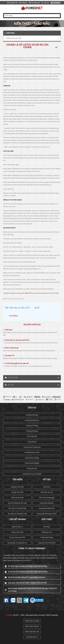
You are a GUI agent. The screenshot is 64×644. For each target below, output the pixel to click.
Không (14, 316)
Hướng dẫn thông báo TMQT (47, 514)
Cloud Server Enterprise (32, 447)
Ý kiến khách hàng (47, 537)
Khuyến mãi (14, 3)
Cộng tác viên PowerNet (47, 543)
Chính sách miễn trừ (32, 626)
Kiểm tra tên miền (17, 498)
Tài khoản (56, 3)
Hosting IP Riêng (32, 426)
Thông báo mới (47, 532)
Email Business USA (32, 452)
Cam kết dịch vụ (32, 637)
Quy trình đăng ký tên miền (17, 503)
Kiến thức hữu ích (47, 492)
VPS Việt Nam (32, 436)
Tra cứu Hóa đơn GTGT (17, 537)
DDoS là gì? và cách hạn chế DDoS (16, 340)
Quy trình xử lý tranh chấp (17, 508)
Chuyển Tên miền (17, 492)
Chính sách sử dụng (32, 621)
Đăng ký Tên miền (17, 487)
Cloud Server (32, 442)
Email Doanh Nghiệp (32, 463)
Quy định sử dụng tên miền (17, 514)
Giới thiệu (47, 527)
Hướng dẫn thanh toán (47, 508)
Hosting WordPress (32, 420)
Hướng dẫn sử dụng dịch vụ (17, 543)
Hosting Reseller (32, 431)
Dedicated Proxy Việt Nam (32, 474)
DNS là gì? (8, 330)
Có (37, 308)
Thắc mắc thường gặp (47, 498)
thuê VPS (28, 293)
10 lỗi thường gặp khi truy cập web (16, 363)
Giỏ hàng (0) (36, 3)
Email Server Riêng (32, 458)
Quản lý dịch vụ (17, 527)
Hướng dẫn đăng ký (47, 503)
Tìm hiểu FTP (9, 356)
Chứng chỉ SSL (32, 469)
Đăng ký (25, 3)
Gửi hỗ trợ (47, 487)
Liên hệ (46, 3)
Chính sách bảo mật (32, 632)
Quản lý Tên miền (17, 532)
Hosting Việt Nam (32, 415)
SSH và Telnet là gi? (11, 348)
